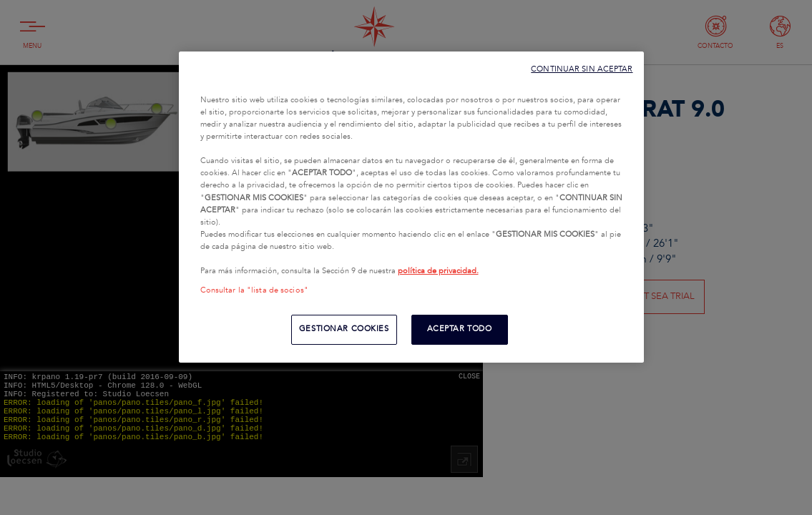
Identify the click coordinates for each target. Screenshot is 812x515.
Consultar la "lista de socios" (254, 290)
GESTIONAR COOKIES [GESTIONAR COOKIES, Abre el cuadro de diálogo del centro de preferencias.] (344, 329)
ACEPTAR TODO (460, 329)
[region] (411, 207)
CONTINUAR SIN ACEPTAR (582, 69)
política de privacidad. (438, 271)
